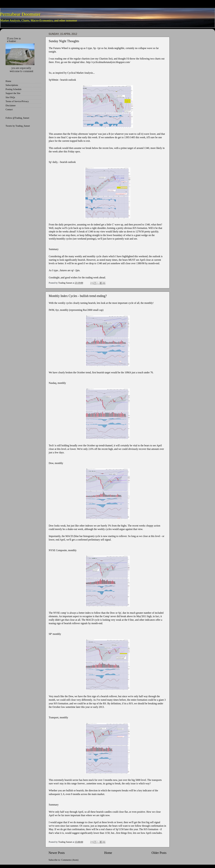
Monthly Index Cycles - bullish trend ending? (78, 296)
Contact (9, 109)
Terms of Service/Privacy (17, 101)
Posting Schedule (14, 89)
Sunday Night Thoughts (64, 41)
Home (108, 853)
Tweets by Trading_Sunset (18, 126)
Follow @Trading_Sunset (17, 118)
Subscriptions (12, 85)
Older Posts (159, 853)
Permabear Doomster (20, 14)
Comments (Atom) (70, 860)
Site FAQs (10, 97)
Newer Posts (57, 853)
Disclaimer (11, 105)
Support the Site (13, 93)
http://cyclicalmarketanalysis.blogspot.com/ (108, 62)
